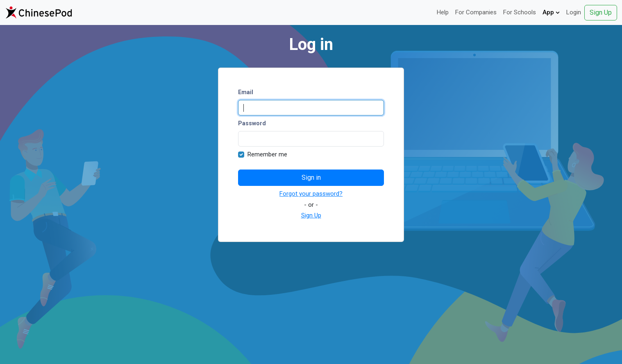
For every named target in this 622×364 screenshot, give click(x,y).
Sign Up (601, 12)
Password (252, 123)
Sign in (311, 177)
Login (574, 12)
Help (443, 12)
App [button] (551, 12)
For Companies (476, 12)
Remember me (267, 154)
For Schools (520, 12)
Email (246, 92)
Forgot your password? (311, 194)
